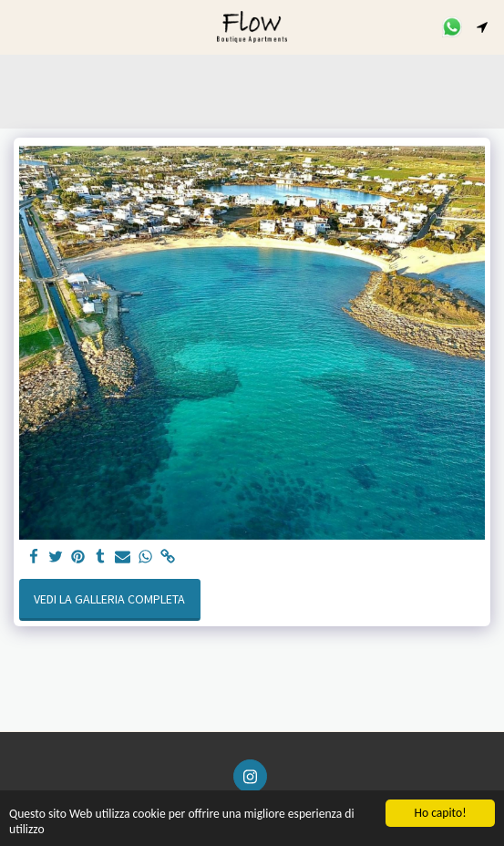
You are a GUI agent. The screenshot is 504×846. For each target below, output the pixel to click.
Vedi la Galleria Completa (109, 599)
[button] (20, 26)
